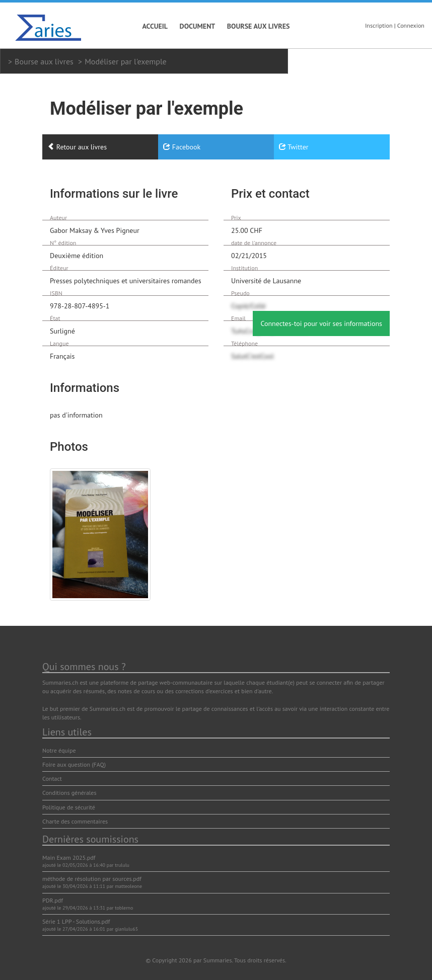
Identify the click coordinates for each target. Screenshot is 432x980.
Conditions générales (69, 793)
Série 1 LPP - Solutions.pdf (76, 921)
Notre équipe (59, 750)
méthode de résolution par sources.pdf (92, 879)
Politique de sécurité (69, 807)
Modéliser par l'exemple (126, 61)
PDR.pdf (53, 900)
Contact (52, 779)
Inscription (379, 25)
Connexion (411, 25)
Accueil (155, 26)
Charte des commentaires (75, 821)
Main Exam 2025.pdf (69, 857)
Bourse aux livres (259, 26)
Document (198, 26)
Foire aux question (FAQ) (74, 764)
